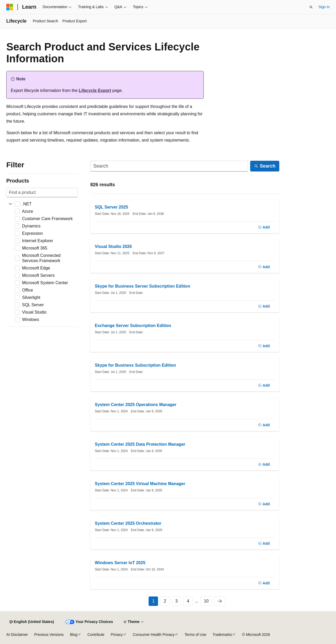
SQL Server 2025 (111, 207)
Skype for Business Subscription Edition (135, 365)
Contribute (96, 635)
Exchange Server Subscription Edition (133, 326)
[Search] (169, 166)
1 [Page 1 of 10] (153, 601)
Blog (74, 635)
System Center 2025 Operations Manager (136, 405)
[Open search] (311, 7)
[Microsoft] (10, 7)
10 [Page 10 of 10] (206, 601)
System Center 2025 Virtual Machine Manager (140, 484)
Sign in (324, 7)
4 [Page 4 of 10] (188, 601)
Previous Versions (49, 635)
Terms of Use (195, 635)
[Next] (220, 601)
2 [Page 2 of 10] (165, 601)
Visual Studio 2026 (113, 246)
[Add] (264, 227)
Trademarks (222, 635)
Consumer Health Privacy (154, 635)
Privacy (117, 635)
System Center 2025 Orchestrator (128, 523)
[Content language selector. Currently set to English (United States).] (32, 622)
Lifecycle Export (95, 90)
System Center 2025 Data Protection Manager (140, 444)
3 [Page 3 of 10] (177, 601)
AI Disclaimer (17, 635)
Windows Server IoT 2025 (120, 563)
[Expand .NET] (10, 204)
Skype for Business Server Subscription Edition (143, 286)
